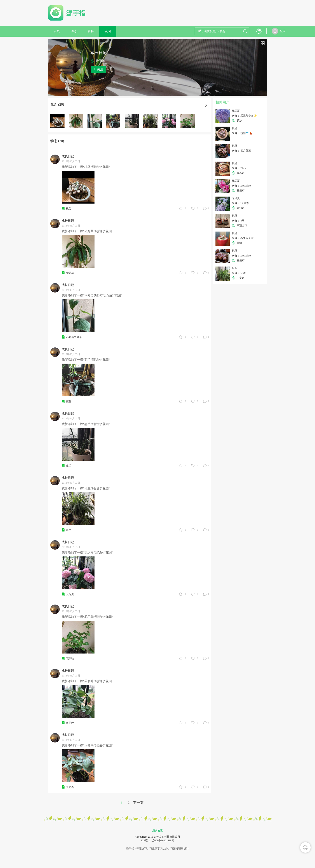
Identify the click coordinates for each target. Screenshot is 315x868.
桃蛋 (69, 209)
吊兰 (69, 530)
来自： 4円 (238, 221)
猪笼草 (70, 273)
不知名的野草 (74, 337)
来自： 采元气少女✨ (244, 116)
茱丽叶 (70, 723)
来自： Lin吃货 (241, 203)
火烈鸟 (70, 787)
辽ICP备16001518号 (163, 840)
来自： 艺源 (239, 273)
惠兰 (69, 466)
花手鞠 (70, 659)
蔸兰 (69, 401)
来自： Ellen (239, 168)
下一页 (138, 803)
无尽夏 (70, 594)
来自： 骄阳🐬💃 (242, 133)
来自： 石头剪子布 (243, 238)
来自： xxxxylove (242, 186)
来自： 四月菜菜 (241, 151)
